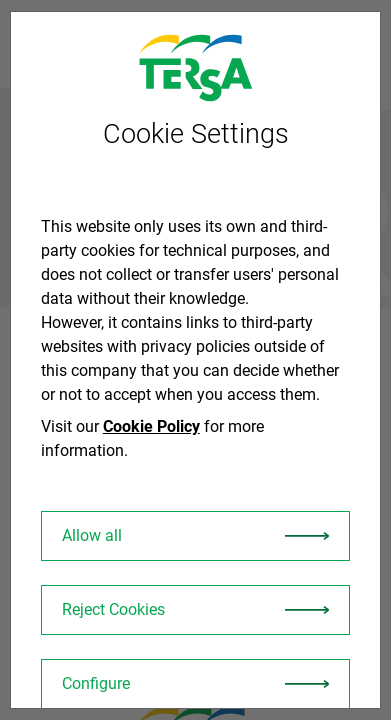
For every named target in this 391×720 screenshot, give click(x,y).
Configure (96, 683)
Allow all (92, 535)
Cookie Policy (151, 426)
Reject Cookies (113, 609)
